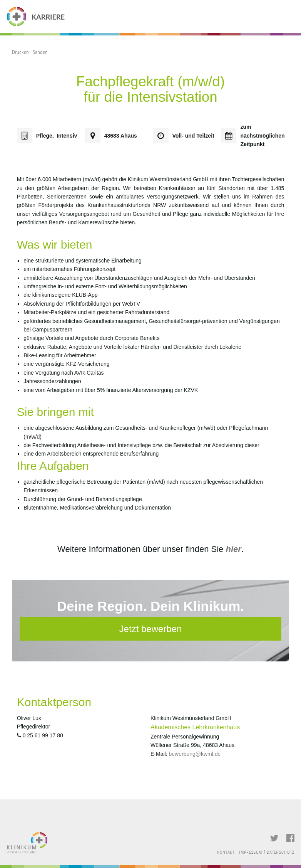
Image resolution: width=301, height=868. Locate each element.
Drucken (20, 52)
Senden (40, 52)
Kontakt (226, 852)
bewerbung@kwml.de (195, 754)
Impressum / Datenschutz (267, 852)
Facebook (290, 838)
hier (233, 549)
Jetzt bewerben (151, 629)
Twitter (274, 838)
